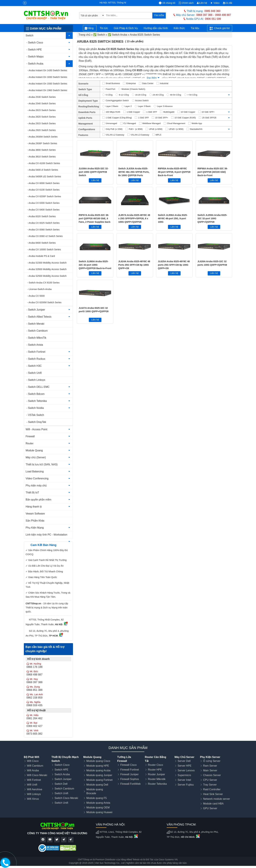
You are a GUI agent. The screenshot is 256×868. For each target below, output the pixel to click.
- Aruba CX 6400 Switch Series (43, 210)
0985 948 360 (212, 11)
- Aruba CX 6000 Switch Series (43, 183)
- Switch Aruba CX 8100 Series (43, 283)
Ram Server (210, 766)
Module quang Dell (97, 785)
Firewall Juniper (129, 774)
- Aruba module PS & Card (41, 256)
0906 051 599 (213, 19)
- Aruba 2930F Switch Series (42, 143)
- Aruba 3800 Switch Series (41, 150)
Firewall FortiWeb (130, 784)
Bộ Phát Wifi (32, 757)
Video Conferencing (37, 478)
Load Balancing (35, 471)
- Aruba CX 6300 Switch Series (43, 203)
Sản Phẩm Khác (35, 521)
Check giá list (220, 28)
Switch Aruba (62, 774)
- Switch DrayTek (36, 422)
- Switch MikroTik (36, 338)
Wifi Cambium (35, 766)
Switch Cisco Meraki (66, 798)
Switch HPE (61, 770)
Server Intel (184, 780)
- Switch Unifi (34, 373)
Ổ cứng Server (212, 761)
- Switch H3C (34, 366)
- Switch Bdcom (36, 394)
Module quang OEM (98, 808)
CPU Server (210, 780)
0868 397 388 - (205, 15)
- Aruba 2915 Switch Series (41, 123)
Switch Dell (61, 784)
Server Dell (184, 761)
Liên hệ (202, 3)
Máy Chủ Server (184, 757)
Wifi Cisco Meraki (37, 775)
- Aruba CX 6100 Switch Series (43, 190)
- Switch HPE (34, 50)
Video (215, 3)
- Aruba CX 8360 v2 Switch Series (45, 236)
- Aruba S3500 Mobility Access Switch (47, 269)
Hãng (90, 28)
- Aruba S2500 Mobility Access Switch (47, 276)
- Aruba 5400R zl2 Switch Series (44, 177)
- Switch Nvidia (35, 408)
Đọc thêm (152, 78)
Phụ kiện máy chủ (36, 486)
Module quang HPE (98, 766)
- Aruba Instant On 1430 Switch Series (47, 70)
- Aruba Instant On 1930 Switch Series (47, 84)
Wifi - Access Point (36, 429)
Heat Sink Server (213, 794)
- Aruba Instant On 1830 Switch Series (47, 77)
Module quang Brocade (95, 791)
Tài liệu (197, 28)
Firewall (30, 436)
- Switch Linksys (36, 380)
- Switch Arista (35, 345)
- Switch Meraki (35, 324)
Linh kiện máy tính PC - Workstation (46, 535)
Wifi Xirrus (33, 799)
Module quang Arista (98, 803)
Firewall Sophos (130, 779)
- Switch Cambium (37, 331)
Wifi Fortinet (34, 780)
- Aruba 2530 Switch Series (41, 97)
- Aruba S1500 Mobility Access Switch (47, 263)
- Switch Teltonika (37, 401)
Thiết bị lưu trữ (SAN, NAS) (42, 464)
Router (30, 443)
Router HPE (155, 770)
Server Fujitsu (186, 785)
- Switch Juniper (36, 310)
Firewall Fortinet (130, 770)
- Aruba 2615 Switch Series (41, 110)
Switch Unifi (61, 793)
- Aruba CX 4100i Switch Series (44, 163)
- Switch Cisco (35, 43)
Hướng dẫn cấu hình (156, 28)
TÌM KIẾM (159, 15)
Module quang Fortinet (99, 780)
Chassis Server (212, 775)
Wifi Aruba (33, 770)
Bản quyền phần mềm (38, 500)
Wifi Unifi (32, 785)
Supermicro (184, 775)
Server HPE (184, 766)
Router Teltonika (157, 784)
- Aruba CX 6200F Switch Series (44, 196)
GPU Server (210, 808)
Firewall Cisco (128, 765)
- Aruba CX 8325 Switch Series (43, 223)
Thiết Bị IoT (32, 493)
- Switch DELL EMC (38, 387)
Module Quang (34, 450)
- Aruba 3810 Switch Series (41, 157)
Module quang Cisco (98, 761)
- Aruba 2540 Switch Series (41, 104)
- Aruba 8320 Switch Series (41, 216)
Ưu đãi (227, 3)
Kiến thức (179, 28)
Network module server (217, 799)
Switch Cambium (64, 789)
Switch (29, 36)
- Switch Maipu (35, 57)
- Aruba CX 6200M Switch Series (44, 302)
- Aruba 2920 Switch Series (41, 130)
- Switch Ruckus (36, 359)
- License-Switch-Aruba (39, 289)
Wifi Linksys (34, 794)
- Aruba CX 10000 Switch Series (44, 249)
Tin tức (104, 28)
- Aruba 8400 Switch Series (41, 243)
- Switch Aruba (35, 64)
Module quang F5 (97, 798)
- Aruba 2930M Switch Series (42, 137)
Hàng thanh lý (34, 507)
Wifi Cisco (33, 761)
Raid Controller (212, 789)
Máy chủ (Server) (36, 457)
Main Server (210, 770)
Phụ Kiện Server (210, 757)
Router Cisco (155, 765)
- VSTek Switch (35, 415)
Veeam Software (35, 514)
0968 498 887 (223, 15)
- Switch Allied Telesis (39, 317)
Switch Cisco (62, 765)
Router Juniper (156, 774)
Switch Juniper (63, 779)
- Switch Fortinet (36, 352)
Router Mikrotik (157, 779)
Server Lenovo (186, 770)
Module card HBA (213, 804)
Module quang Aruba (98, 770)
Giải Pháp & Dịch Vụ (126, 28)
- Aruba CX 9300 (36, 296)
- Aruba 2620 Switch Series (41, 117)
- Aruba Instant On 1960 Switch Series (47, 90)
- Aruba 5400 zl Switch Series (43, 170)
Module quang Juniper (99, 775)
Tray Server (210, 785)
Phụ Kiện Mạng (35, 528)
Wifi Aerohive (35, 789)
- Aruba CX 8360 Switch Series (43, 230)
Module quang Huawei (99, 812)
